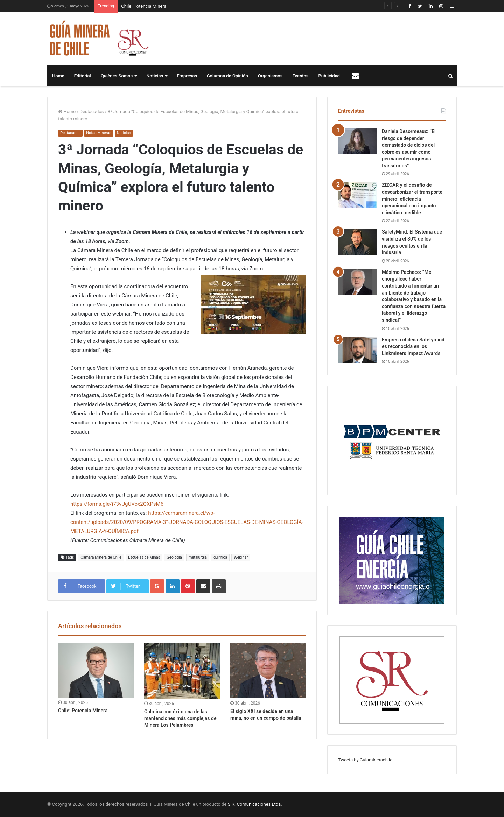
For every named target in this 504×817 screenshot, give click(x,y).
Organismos (270, 76)
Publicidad (329, 76)
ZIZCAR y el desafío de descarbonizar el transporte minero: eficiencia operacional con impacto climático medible (412, 199)
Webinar (241, 557)
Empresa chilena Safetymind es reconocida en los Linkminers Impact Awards (413, 347)
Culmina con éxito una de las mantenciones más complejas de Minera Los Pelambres (180, 718)
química (220, 557)
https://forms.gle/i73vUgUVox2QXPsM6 (117, 504)
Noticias (155, 76)
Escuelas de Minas (144, 557)
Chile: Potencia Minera (144, 6)
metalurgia (198, 557)
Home (58, 76)
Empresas (187, 76)
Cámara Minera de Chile (101, 557)
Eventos (300, 76)
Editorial (83, 76)
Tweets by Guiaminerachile (365, 760)
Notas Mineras (99, 133)
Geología (174, 557)
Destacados (92, 112)
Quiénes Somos (117, 76)
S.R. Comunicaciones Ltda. (255, 804)
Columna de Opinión (227, 76)
